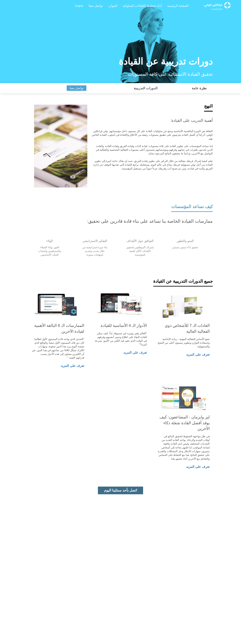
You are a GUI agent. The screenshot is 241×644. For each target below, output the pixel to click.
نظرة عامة (199, 88)
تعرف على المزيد (198, 354)
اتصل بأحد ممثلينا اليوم (120, 490)
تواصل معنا (77, 88)
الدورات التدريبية (146, 88)
